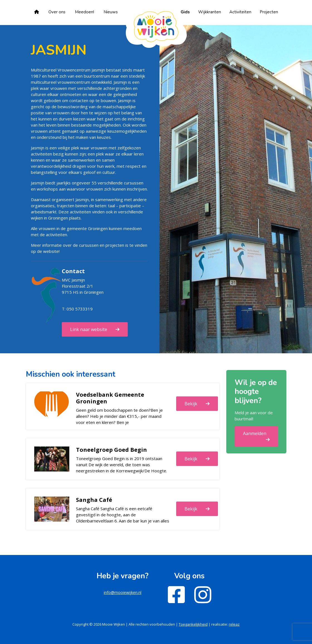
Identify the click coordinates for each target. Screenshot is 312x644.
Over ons (57, 12)
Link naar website (89, 329)
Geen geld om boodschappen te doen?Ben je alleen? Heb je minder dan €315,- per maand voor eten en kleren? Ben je (119, 416)
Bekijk (191, 404)
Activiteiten (240, 12)
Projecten (269, 12)
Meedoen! (84, 12)
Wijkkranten (210, 12)
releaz (234, 624)
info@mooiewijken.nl (123, 592)
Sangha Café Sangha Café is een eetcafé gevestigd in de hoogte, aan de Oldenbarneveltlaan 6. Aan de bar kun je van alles (123, 515)
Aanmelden (255, 433)
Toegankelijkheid (193, 624)
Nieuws (111, 12)
